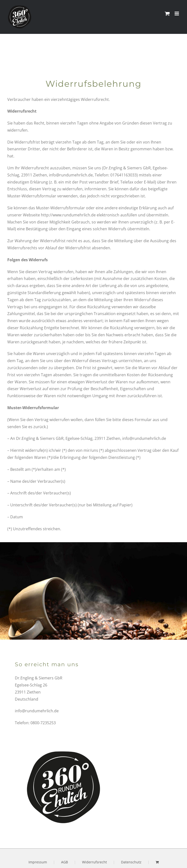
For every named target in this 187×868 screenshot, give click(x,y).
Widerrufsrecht (94, 862)
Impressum (38, 862)
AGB (65, 862)
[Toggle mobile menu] (177, 14)
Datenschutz (131, 862)
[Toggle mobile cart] (167, 14)
